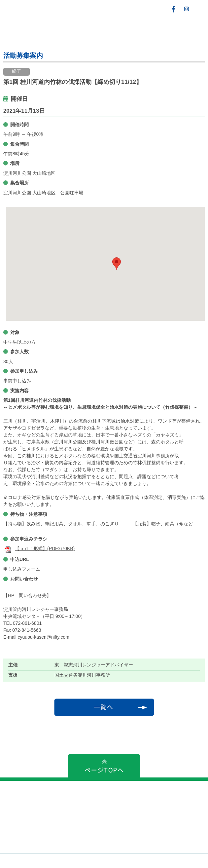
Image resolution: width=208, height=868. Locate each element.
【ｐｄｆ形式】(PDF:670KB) (39, 548)
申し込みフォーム (22, 569)
